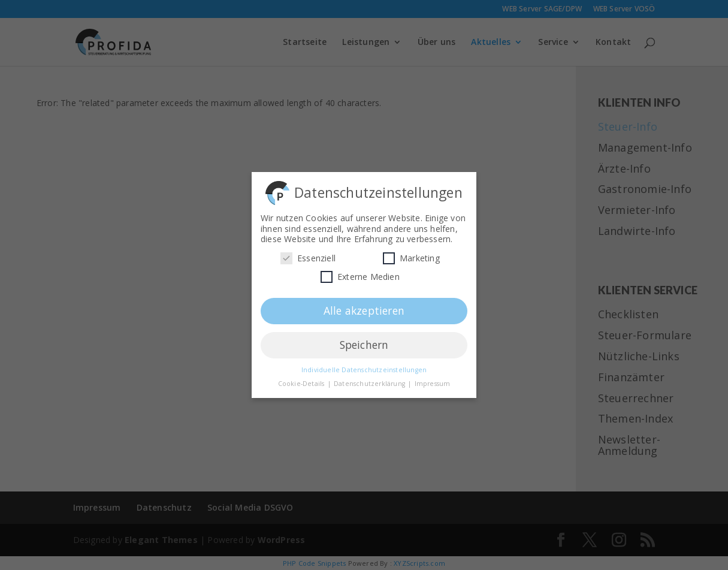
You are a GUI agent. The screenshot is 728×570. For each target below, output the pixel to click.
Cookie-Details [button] (302, 380)
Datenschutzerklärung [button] (370, 380)
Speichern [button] (364, 341)
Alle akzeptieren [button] (364, 307)
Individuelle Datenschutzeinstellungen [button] (364, 366)
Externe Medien (360, 273)
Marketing (411, 254)
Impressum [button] (433, 380)
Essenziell (308, 254)
